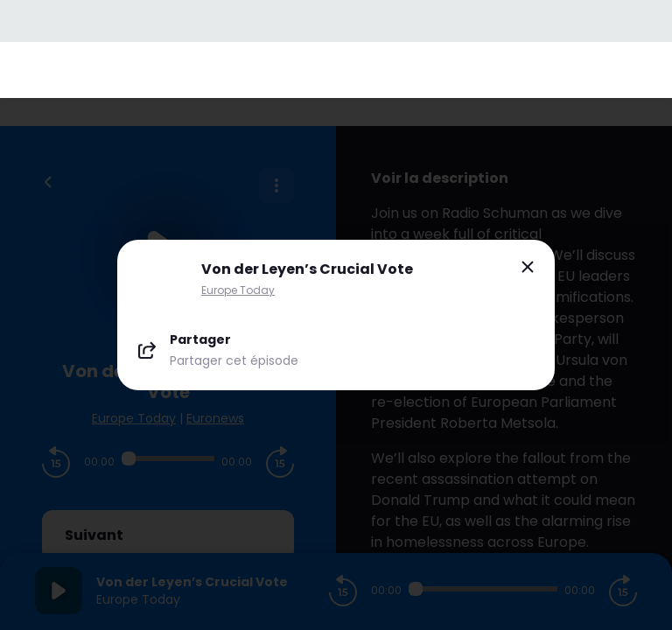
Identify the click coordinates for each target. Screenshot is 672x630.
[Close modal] (528, 267)
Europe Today (238, 290)
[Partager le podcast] (336, 350)
